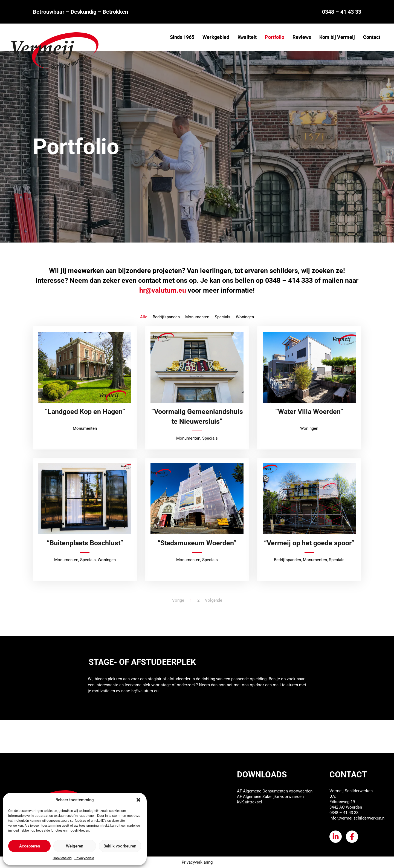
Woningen (245, 317)
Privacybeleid (84, 858)
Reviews (302, 37)
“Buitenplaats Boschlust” (85, 543)
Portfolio (275, 37)
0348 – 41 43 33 (342, 12)
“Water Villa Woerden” (309, 412)
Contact (372, 37)
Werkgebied (216, 37)
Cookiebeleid (62, 858)
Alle (144, 317)
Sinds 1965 (182, 37)
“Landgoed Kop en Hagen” (85, 412)
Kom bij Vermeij (337, 37)
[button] (138, 800)
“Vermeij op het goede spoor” (309, 543)
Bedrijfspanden (166, 317)
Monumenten (197, 317)
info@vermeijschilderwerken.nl (357, 818)
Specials (223, 317)
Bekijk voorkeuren (120, 846)
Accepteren (30, 846)
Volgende (214, 600)
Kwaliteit (247, 37)
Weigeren (75, 846)
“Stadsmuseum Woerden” (197, 543)
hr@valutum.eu (145, 691)
